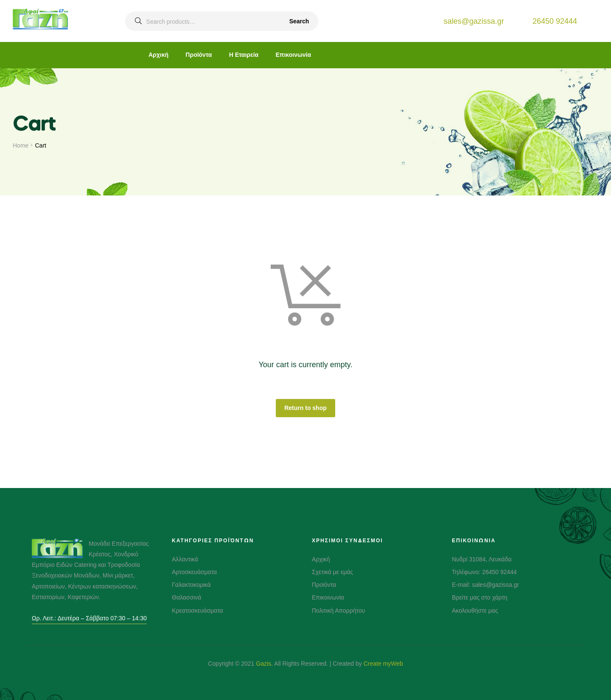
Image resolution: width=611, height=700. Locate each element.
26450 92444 (555, 21)
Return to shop (305, 408)
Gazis (263, 664)
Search (299, 21)
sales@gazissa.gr (474, 21)
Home (21, 145)
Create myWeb (383, 664)
